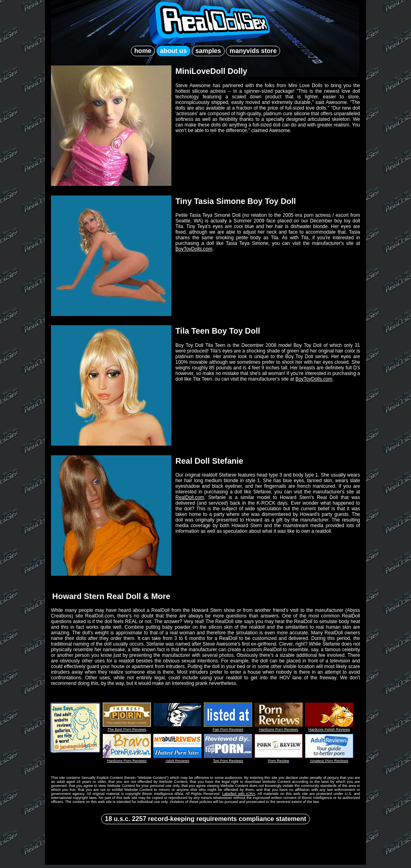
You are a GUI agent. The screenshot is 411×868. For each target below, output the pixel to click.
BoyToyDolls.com (194, 249)
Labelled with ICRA (238, 794)
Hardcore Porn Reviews (279, 729)
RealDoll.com (190, 497)
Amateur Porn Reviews (329, 761)
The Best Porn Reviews (127, 729)
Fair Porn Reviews (228, 729)
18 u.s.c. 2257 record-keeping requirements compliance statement (205, 819)
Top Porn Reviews (228, 761)
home (143, 51)
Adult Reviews (177, 761)
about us (174, 51)
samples (208, 51)
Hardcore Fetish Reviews (329, 729)
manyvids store (253, 51)
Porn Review (279, 761)
